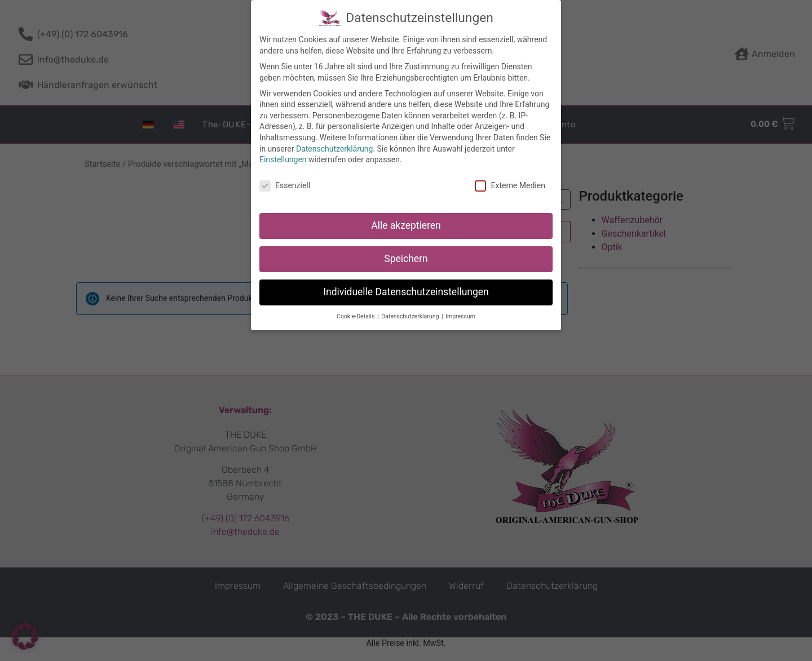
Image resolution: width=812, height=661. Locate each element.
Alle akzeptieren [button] (406, 225)
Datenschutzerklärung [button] (411, 316)
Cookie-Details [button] (356, 316)
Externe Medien (510, 185)
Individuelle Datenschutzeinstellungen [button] (406, 291)
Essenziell (285, 185)
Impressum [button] (460, 316)
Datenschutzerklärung (334, 148)
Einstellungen (283, 159)
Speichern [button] (406, 258)
